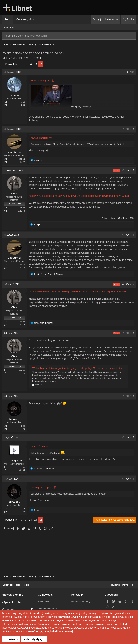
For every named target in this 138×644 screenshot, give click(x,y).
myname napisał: (40, 139)
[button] (34, 20)
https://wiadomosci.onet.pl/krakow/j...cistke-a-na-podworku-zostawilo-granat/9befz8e (78, 292)
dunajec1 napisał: (41, 447)
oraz (49, 275)
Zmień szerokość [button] (12, 585)
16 (42, 65)
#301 (131, 73)
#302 (128, 130)
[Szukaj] (129, 19)
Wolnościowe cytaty (81, 600)
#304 (128, 236)
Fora (7, 19)
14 (31, 65)
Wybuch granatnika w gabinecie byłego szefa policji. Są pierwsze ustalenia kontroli (81, 369)
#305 (128, 285)
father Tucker (12, 59)
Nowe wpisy (9, 27)
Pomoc (126, 585)
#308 (128, 438)
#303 (128, 171)
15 (36, 65)
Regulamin (114, 585)
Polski (26, 585)
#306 (128, 334)
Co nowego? (24, 19)
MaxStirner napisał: (42, 81)
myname (15, 96)
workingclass (15, 461)
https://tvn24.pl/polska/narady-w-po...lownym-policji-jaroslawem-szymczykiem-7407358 (79, 197)
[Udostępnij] (126, 73)
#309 (128, 480)
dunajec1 (15, 420)
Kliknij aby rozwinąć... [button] (82, 107)
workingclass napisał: (43, 488)
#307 (128, 397)
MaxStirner (15, 153)
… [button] (26, 65)
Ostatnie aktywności (48, 606)
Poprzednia (12, 65)
